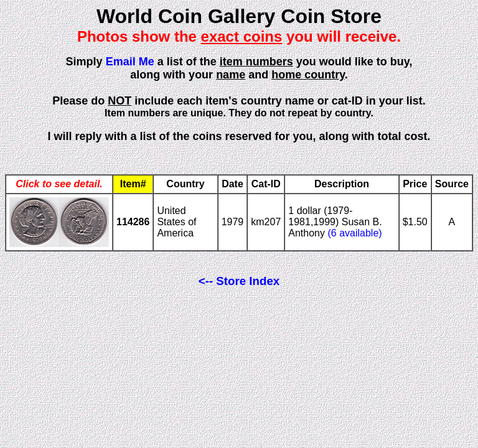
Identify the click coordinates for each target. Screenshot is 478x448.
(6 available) (354, 233)
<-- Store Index (239, 281)
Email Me (130, 62)
